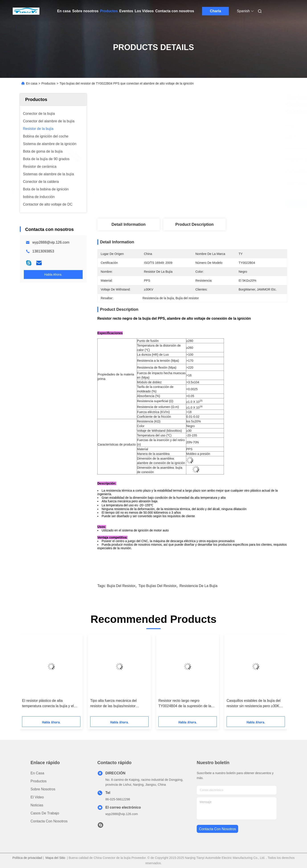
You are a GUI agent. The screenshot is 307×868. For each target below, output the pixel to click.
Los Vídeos (144, 11)
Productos (109, 11)
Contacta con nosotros (175, 11)
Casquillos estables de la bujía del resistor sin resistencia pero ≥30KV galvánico (254, 704)
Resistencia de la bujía (198, 586)
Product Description (194, 224)
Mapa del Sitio (55, 858)
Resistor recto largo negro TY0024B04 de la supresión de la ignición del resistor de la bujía (185, 704)
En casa (64, 11)
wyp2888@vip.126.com (51, 242)
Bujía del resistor (121, 586)
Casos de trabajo (45, 813)
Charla (215, 11)
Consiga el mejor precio (218, 204)
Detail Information (128, 224)
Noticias (37, 805)
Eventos (126, 11)
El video (37, 797)
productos (39, 781)
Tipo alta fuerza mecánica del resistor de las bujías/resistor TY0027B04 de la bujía (113, 704)
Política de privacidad (27, 858)
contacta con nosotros (217, 829)
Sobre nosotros (85, 11)
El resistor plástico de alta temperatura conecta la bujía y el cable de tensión (48, 704)
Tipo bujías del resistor (157, 586)
